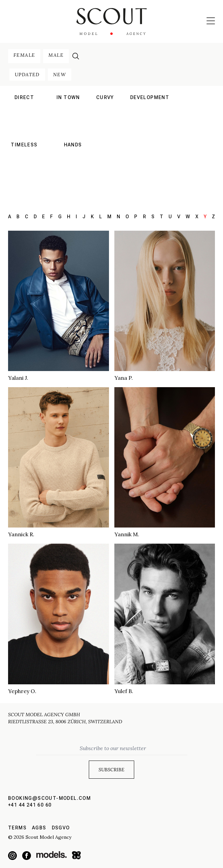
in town (68, 97)
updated (27, 75)
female (24, 55)
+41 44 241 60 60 (30, 805)
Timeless (24, 145)
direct (24, 97)
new (60, 75)
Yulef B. (124, 691)
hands (73, 145)
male (56, 55)
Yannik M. (127, 534)
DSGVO (61, 828)
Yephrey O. (22, 691)
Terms (17, 828)
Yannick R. (21, 534)
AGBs (39, 828)
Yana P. (124, 378)
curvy (105, 97)
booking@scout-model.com (49, 798)
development (150, 97)
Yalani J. (18, 378)
